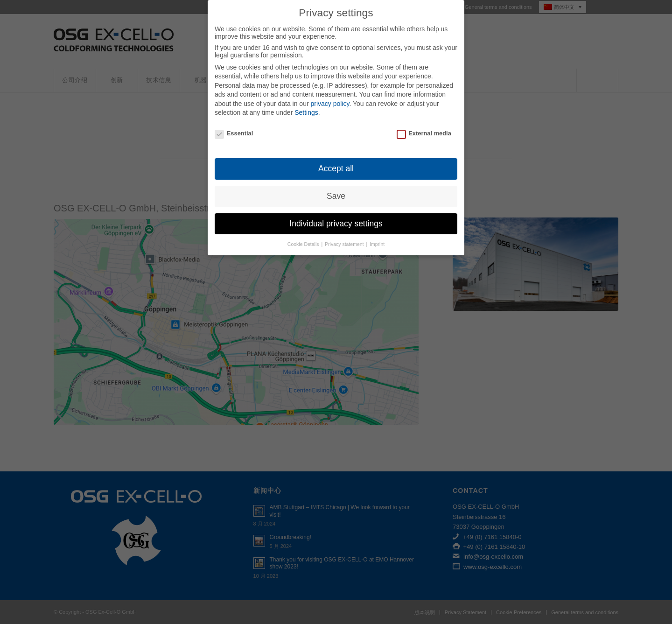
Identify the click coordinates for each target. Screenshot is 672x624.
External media (424, 126)
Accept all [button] (336, 161)
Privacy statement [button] (345, 237)
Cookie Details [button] (304, 237)
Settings (306, 105)
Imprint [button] (377, 237)
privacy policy (330, 96)
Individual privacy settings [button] (336, 216)
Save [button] (336, 189)
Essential (234, 126)
